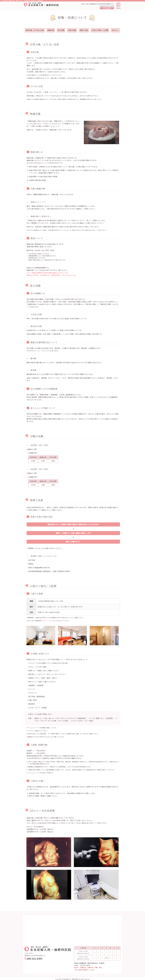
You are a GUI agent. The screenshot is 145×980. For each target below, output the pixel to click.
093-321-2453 (47, 621)
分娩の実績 (72, 30)
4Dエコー (115, 30)
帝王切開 (61, 30)
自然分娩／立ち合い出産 (35, 30)
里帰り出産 (84, 30)
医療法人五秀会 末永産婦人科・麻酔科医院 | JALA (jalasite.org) (51, 275)
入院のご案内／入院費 (100, 30)
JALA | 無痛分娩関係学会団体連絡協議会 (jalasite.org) (47, 273)
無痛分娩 (51, 30)
